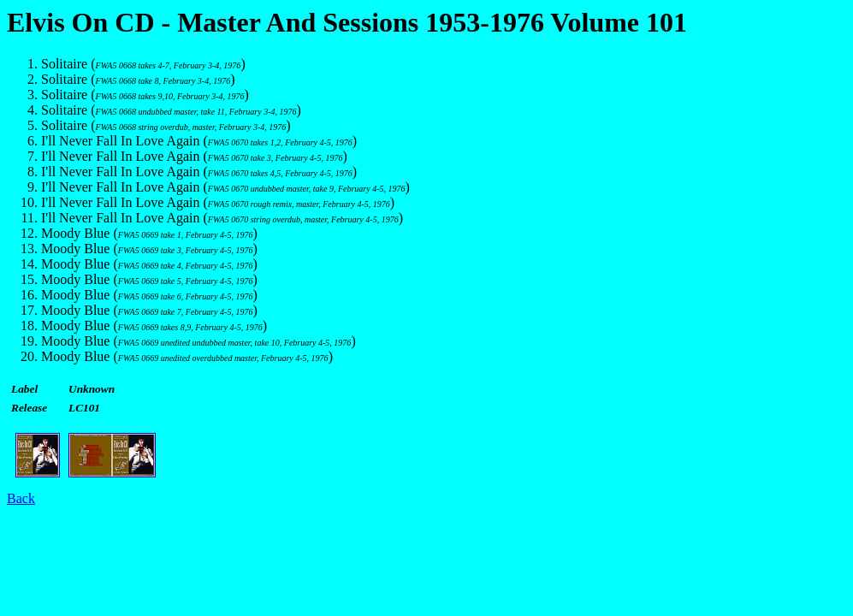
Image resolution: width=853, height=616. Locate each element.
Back (21, 498)
